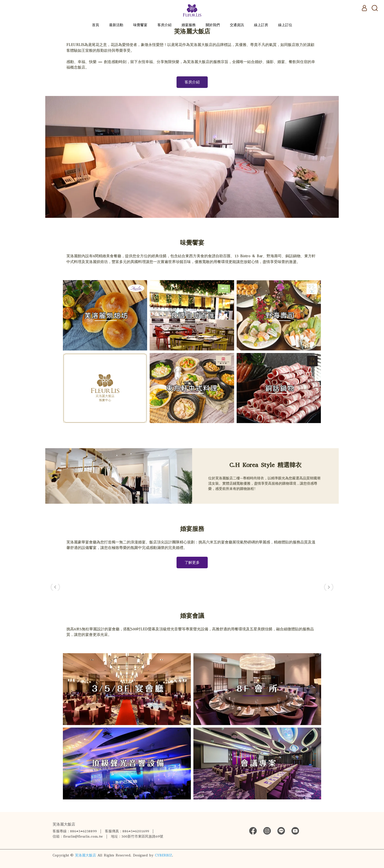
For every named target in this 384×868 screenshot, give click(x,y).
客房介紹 (164, 25)
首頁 (96, 25)
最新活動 (116, 25)
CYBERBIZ (163, 855)
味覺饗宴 (140, 25)
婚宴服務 (189, 25)
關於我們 (213, 25)
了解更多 (192, 563)
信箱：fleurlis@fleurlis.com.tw (78, 836)
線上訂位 (285, 25)
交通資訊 (237, 25)
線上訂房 (261, 25)
